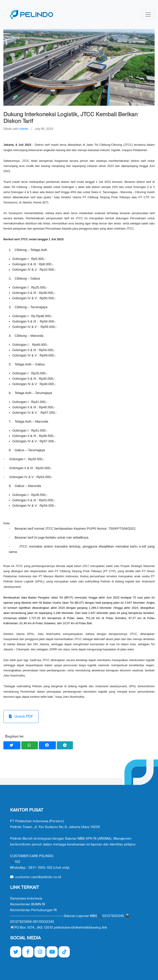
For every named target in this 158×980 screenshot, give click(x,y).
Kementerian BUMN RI (28, 904)
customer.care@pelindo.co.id (36, 877)
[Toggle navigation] (148, 15)
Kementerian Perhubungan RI (33, 910)
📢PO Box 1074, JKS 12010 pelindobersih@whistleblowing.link (59, 928)
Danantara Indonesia (26, 899)
